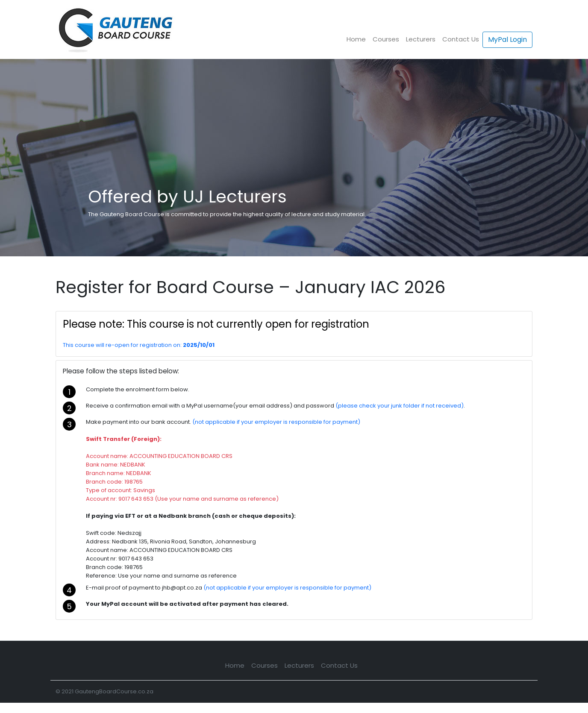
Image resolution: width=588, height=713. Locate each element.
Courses (386, 39)
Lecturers (421, 39)
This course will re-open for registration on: (123, 345)
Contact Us (461, 39)
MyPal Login (507, 40)
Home (356, 39)
